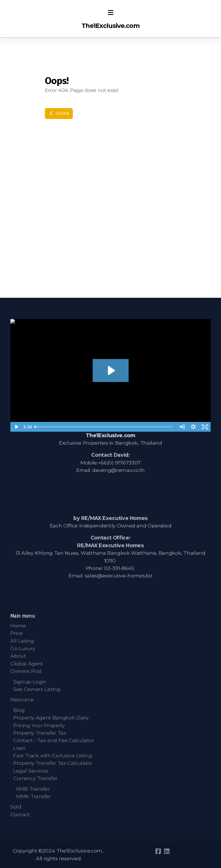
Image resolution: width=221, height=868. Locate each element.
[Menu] (110, 13)
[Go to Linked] (167, 851)
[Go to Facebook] (158, 851)
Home (59, 113)
